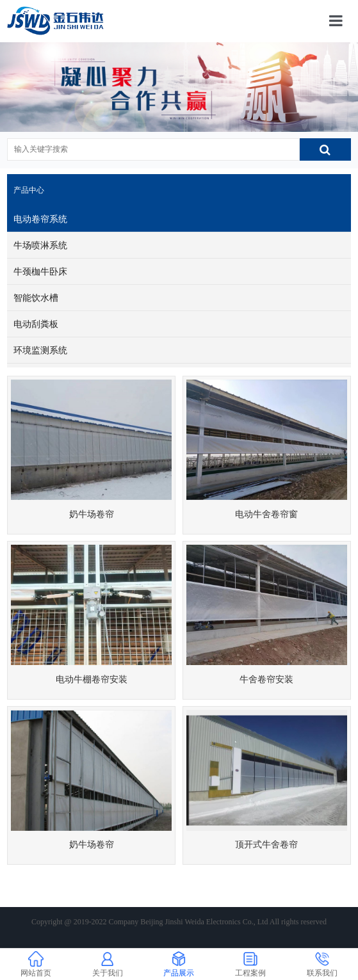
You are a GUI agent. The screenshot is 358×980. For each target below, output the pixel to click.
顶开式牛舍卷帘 (266, 844)
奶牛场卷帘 (92, 514)
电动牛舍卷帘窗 (266, 514)
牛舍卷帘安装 (266, 679)
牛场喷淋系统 (40, 245)
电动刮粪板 (36, 324)
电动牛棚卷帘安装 (92, 679)
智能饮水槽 (36, 298)
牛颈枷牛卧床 (40, 271)
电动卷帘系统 (40, 219)
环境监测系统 (40, 350)
